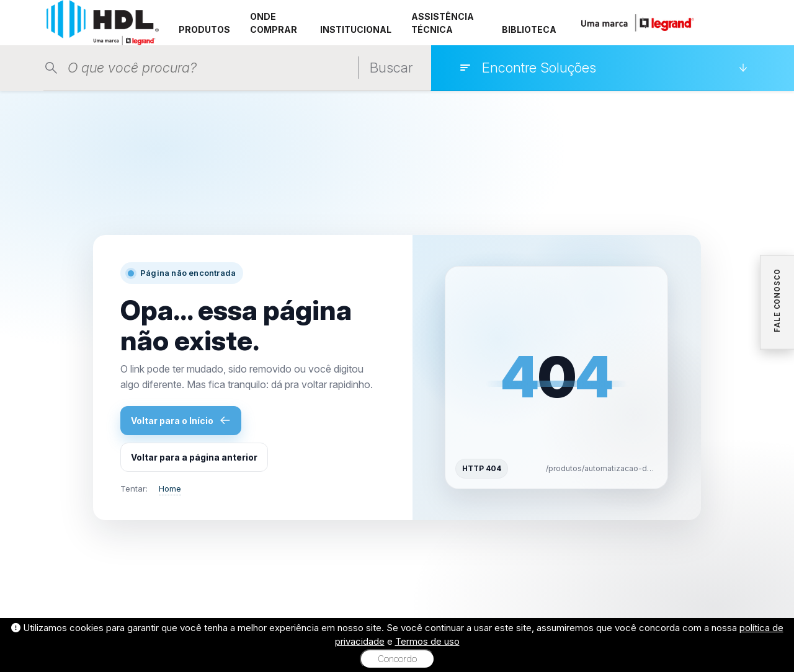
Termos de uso (427, 641)
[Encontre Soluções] (603, 68)
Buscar (391, 68)
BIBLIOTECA (529, 29)
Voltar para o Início (181, 420)
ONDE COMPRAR (274, 23)
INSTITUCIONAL (356, 29)
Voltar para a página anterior (194, 457)
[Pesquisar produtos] (210, 68)
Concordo (397, 659)
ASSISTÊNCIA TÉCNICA (443, 23)
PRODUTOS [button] (204, 29)
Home (170, 489)
